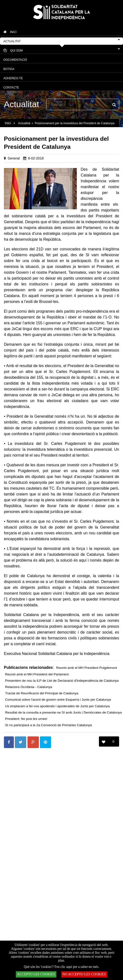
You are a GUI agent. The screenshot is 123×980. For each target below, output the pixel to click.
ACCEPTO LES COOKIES (36, 974)
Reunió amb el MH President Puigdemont (87, 668)
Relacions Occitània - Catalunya (29, 687)
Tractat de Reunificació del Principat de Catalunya (42, 693)
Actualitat (24, 123)
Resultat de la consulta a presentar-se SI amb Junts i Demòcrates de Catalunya (63, 712)
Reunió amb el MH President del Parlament (37, 674)
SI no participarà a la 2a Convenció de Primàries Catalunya (48, 725)
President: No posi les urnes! (26, 719)
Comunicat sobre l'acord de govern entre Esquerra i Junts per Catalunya (58, 700)
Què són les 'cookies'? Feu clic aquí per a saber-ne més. (61, 967)
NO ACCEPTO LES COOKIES (84, 974)
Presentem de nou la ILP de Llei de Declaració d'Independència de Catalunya (62, 681)
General (14, 158)
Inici (8, 123)
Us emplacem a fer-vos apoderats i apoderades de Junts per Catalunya (57, 706)
